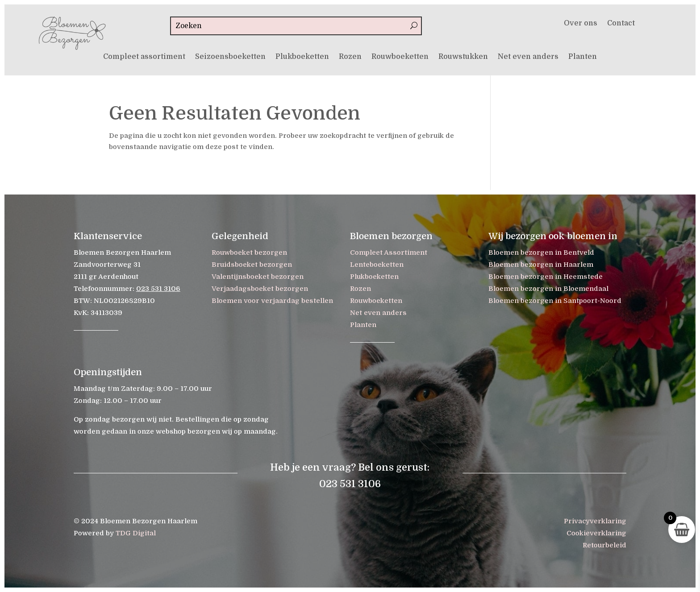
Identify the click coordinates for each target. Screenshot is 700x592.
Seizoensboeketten (230, 57)
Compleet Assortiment (389, 253)
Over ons (581, 24)
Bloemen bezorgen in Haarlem (541, 265)
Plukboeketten (302, 57)
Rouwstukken (463, 57)
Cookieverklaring (596, 533)
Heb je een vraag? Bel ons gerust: (350, 467)
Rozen (350, 57)
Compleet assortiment (144, 57)
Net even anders (528, 57)
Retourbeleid (604, 545)
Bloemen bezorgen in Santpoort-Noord (555, 301)
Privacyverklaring (595, 521)
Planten (583, 57)
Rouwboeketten (400, 57)
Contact (621, 24)
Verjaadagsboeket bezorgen (260, 289)
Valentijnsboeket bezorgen (258, 277)
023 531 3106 (158, 289)
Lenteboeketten (377, 265)
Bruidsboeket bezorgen (252, 265)
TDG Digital (136, 533)
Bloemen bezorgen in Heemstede (546, 277)
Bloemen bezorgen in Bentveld (541, 253)
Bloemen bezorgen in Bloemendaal (548, 289)
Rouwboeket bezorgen (249, 253)
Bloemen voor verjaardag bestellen (272, 301)
